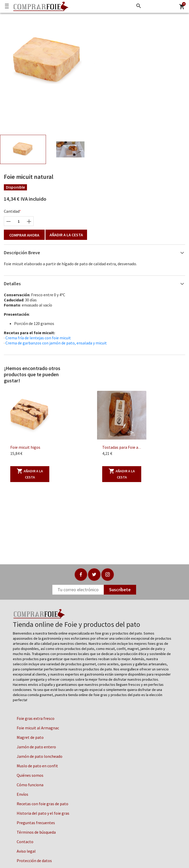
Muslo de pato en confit (37, 766)
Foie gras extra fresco (36, 718)
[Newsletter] (78, 590)
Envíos (22, 794)
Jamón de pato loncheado (40, 756)
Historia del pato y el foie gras (43, 813)
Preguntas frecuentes (36, 823)
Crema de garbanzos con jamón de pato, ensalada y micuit (56, 343)
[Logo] (40, 6)
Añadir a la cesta (66, 235)
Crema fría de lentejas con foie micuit (38, 338)
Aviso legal (26, 851)
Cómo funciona (30, 785)
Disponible (15, 187)
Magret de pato (30, 737)
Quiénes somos (30, 775)
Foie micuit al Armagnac (38, 728)
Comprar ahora (24, 235)
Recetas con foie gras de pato (42, 804)
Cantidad (12, 211)
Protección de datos (34, 861)
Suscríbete (120, 590)
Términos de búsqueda (36, 832)
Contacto (25, 842)
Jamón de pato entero (36, 747)
